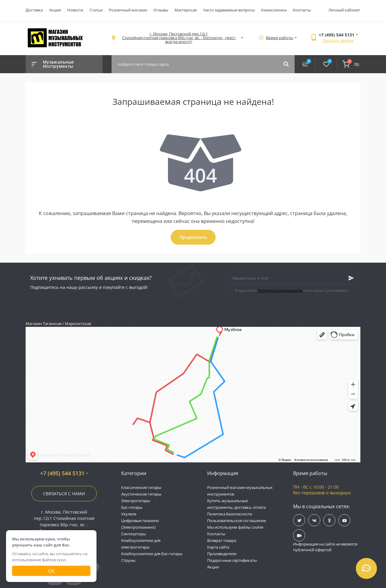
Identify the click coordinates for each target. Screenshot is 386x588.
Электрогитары (136, 501)
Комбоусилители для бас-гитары (152, 554)
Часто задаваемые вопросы (229, 10)
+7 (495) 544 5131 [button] (64, 473)
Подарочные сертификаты (232, 560)
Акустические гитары (141, 494)
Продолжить (193, 237)
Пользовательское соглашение (237, 521)
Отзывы (161, 10)
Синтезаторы (134, 534)
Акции (55, 10)
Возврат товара (222, 540)
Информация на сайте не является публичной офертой (325, 547)
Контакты (302, 10)
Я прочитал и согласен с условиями (291, 290)
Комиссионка (274, 10)
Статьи (96, 10)
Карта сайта (218, 547)
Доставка (34, 10)
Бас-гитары (132, 507)
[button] (179, 38)
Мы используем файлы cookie (235, 527)
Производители (222, 554)
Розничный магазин (128, 10)
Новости (75, 10)
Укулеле (129, 514)
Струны (128, 560)
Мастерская (186, 10)
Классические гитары (141, 487)
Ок (51, 571)
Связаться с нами (64, 494)
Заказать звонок (338, 40)
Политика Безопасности (280, 290)
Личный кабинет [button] (344, 10)
